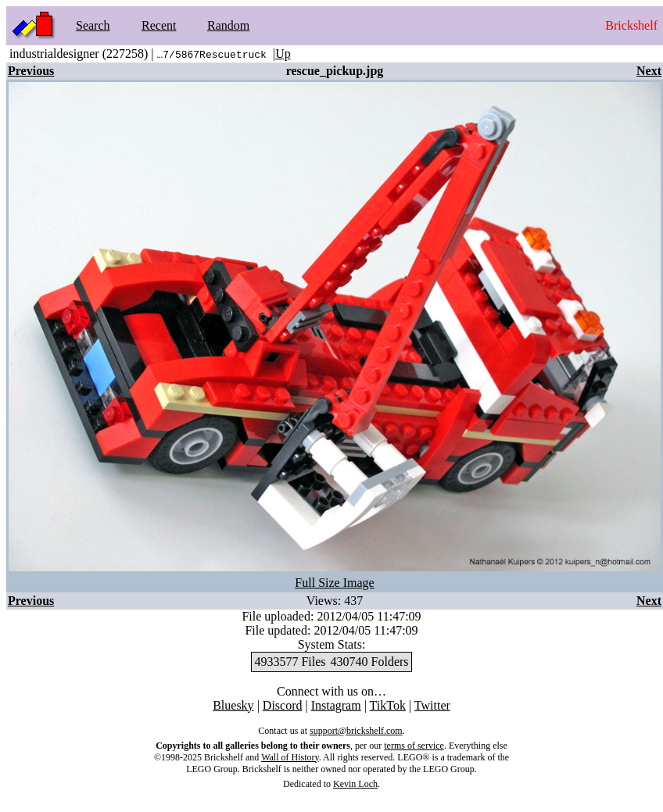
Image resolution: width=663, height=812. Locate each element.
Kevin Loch (355, 784)
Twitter (432, 705)
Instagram (336, 705)
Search (93, 25)
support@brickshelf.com (356, 731)
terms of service (414, 746)
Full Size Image (334, 583)
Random (228, 25)
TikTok (388, 705)
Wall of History (290, 757)
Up (283, 54)
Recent (159, 25)
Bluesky (233, 705)
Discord (283, 705)
